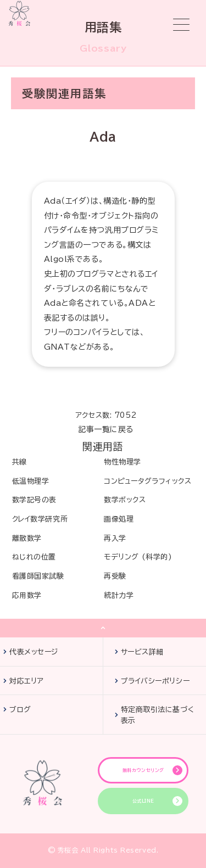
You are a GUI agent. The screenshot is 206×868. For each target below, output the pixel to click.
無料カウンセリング (143, 770)
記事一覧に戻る (106, 429)
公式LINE (143, 801)
